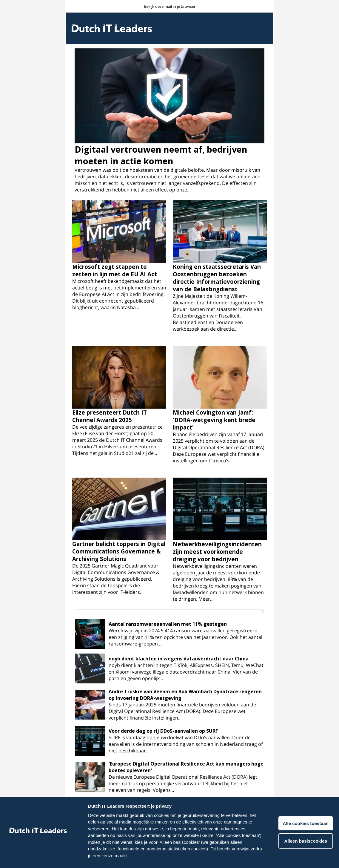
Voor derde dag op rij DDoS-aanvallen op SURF (163, 731)
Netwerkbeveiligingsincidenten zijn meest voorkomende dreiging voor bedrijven (217, 552)
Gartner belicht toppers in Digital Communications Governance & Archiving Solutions (119, 551)
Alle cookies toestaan (306, 823)
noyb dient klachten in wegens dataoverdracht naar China (179, 659)
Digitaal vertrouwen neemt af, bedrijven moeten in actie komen (161, 155)
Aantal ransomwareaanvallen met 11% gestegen (168, 624)
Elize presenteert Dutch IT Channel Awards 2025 (110, 416)
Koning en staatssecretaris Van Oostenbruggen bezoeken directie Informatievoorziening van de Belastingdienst (217, 278)
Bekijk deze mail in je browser (170, 6)
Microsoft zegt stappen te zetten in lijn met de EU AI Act (115, 270)
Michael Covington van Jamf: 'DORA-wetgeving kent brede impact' (214, 420)
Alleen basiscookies (306, 841)
